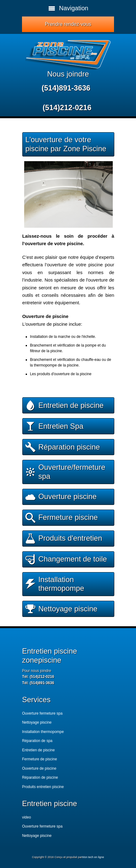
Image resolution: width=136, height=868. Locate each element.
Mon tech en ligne (93, 857)
